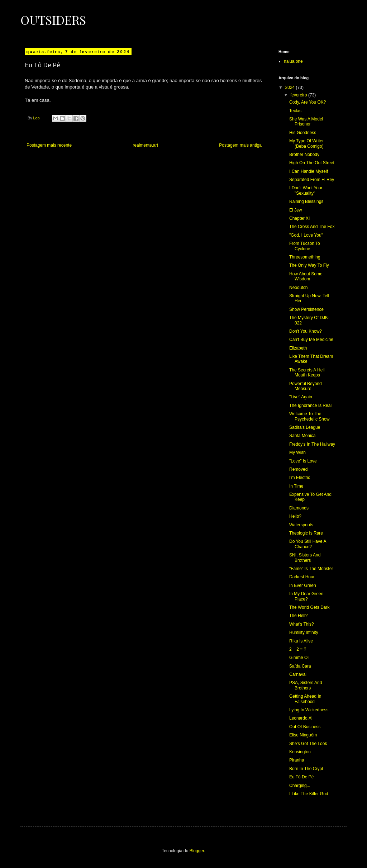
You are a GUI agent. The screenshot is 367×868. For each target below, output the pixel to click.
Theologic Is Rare (306, 533)
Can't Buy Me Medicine (311, 340)
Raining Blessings (306, 201)
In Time (296, 486)
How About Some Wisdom (306, 276)
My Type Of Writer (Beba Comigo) (306, 143)
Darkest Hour (302, 577)
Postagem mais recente (49, 145)
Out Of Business (305, 727)
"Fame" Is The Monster (311, 569)
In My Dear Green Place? (306, 596)
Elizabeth (298, 348)
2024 (291, 87)
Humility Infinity (304, 632)
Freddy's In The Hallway (312, 444)
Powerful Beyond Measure (306, 386)
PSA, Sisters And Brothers (306, 685)
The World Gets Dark (309, 607)
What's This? (302, 624)
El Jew (295, 210)
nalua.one (293, 61)
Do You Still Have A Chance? (308, 544)
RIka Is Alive (301, 641)
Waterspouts (301, 525)
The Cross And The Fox (312, 227)
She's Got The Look (308, 744)
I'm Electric (300, 478)
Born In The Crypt (306, 769)
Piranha (297, 760)
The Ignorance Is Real (310, 405)
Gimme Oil (299, 658)
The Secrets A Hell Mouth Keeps (307, 373)
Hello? (295, 516)
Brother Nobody (304, 155)
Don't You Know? (306, 331)
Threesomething (305, 257)
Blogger (197, 851)
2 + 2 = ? (298, 649)
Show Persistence (306, 309)
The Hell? (298, 616)
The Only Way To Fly (309, 265)
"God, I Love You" (306, 235)
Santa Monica (302, 436)
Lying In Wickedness (309, 710)
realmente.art (145, 145)
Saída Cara (300, 666)
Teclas (295, 111)
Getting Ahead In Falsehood (305, 699)
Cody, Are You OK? (308, 102)
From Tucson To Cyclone (305, 246)
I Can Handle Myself (309, 171)
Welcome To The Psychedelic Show (309, 416)
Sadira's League (305, 427)
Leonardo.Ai (301, 718)
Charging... (300, 786)
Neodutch (298, 288)
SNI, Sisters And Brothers (305, 558)
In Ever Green (303, 585)
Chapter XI (299, 218)
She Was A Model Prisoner (306, 122)
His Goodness (303, 133)
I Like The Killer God (309, 794)
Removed (298, 469)
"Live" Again (301, 397)
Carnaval (298, 674)
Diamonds (299, 508)
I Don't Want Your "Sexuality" (306, 190)
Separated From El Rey (312, 180)
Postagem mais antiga (240, 145)
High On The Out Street (312, 163)
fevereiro (299, 95)
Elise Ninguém (303, 735)
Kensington (300, 752)
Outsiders (53, 20)
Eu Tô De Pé (301, 777)
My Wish (297, 452)
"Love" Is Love (303, 461)
